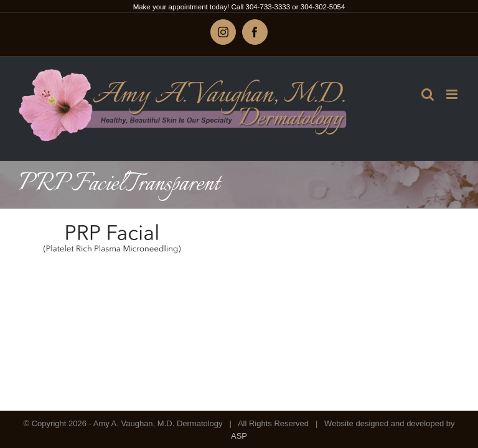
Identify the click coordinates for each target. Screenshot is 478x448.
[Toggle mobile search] (428, 94)
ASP (239, 436)
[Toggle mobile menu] (453, 94)
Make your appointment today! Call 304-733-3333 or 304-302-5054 (239, 7)
